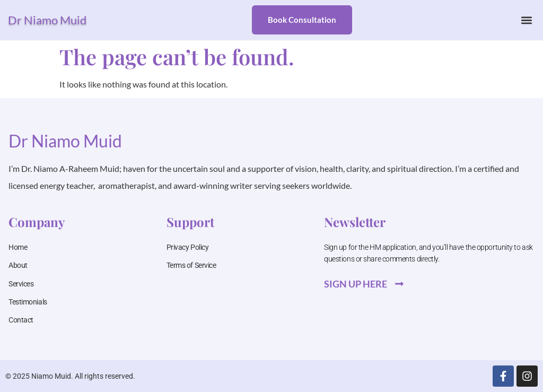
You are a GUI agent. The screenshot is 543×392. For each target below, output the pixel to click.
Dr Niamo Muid (47, 20)
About (18, 265)
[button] (526, 20)
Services (21, 284)
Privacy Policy (188, 247)
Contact (21, 320)
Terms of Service (191, 265)
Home (18, 247)
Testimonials (28, 302)
